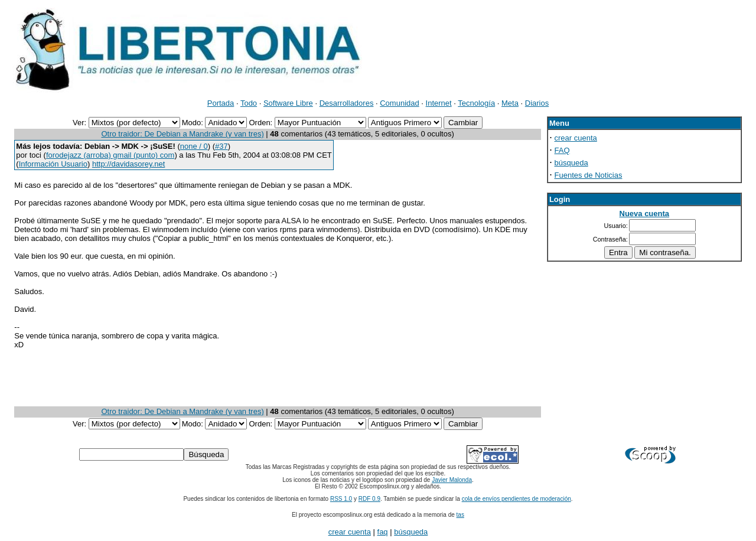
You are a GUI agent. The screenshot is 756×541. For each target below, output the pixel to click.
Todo (249, 103)
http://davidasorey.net (128, 164)
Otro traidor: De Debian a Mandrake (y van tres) (182, 134)
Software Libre (288, 103)
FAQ (562, 150)
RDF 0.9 (369, 499)
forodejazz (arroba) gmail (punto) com (110, 155)
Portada (221, 103)
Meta (510, 103)
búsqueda (571, 163)
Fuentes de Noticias (589, 175)
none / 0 (194, 146)
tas (460, 515)
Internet (439, 103)
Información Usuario (53, 164)
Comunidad (400, 103)
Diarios (537, 103)
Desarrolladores (347, 103)
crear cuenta (576, 138)
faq (383, 532)
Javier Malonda (452, 480)
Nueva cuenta (645, 214)
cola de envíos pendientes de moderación (517, 499)
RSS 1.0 (341, 499)
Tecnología (476, 103)
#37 (221, 146)
